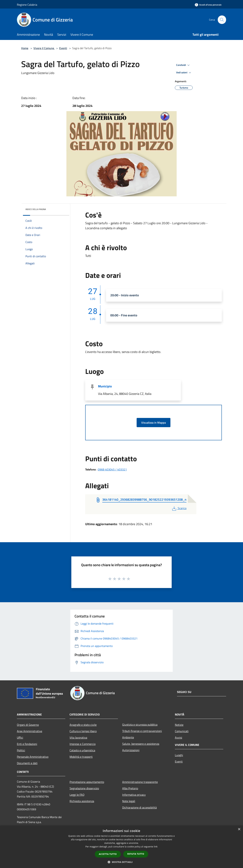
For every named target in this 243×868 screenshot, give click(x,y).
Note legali (129, 801)
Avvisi (179, 738)
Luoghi (179, 755)
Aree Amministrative (30, 731)
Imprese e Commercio (83, 744)
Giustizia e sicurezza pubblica (140, 725)
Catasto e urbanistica (82, 750)
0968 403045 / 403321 (112, 469)
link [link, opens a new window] (156, 847)
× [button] (239, 829)
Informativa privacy (134, 795)
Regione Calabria (27, 5)
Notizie (179, 725)
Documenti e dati (27, 763)
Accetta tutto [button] (108, 854)
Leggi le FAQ (77, 795)
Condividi (183, 65)
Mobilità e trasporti (81, 757)
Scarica (179, 508)
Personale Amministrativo (33, 757)
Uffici (20, 738)
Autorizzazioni (131, 750)
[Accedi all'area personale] (208, 5)
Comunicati (182, 731)
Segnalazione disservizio (84, 788)
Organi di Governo (28, 725)
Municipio (105, 386)
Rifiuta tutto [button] (136, 854)
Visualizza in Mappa (154, 423)
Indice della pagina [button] (36, 209)
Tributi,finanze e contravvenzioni (142, 731)
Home (25, 48)
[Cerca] (222, 20)
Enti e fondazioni (27, 744)
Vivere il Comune (44, 48)
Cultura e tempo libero (83, 731)
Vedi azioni (184, 73)
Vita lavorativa (78, 738)
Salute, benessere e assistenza (141, 744)
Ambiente (128, 737)
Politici (21, 750)
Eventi (63, 48)
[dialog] (121, 847)
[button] (121, 862)
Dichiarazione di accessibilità (139, 807)
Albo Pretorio (130, 788)
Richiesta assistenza (82, 801)
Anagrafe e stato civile (83, 725)
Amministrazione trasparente (140, 782)
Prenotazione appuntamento (87, 782)
